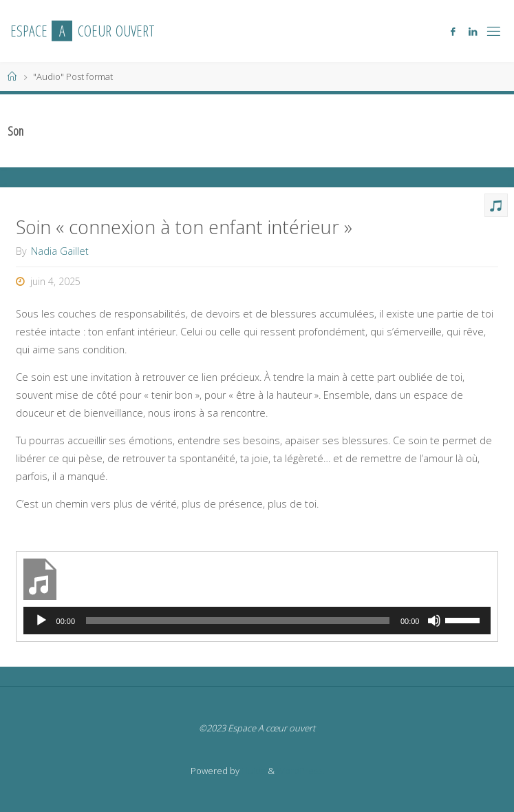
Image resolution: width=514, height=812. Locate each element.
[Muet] (434, 621)
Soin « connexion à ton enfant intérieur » (184, 227)
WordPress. (300, 771)
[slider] (238, 621)
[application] (257, 621)
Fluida (253, 771)
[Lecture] (41, 621)
